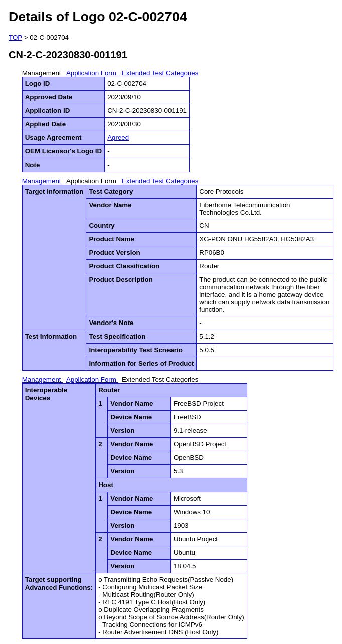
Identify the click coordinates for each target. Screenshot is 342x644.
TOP (15, 37)
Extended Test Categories (160, 73)
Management (43, 73)
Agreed (118, 138)
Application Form (92, 73)
